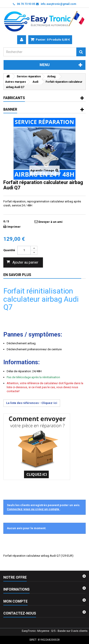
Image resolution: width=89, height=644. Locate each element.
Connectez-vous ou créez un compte (33, 509)
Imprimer (14, 227)
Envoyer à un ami (51, 222)
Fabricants (14, 98)
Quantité (9, 250)
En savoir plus (17, 275)
